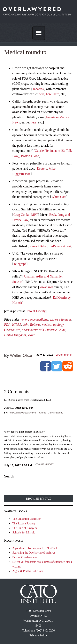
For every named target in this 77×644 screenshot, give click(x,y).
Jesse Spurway (46, 464)
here (42, 94)
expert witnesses (61, 319)
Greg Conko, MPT (26, 215)
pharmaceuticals (33, 330)
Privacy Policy (39, 635)
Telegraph (20, 264)
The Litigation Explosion (27, 519)
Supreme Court (55, 330)
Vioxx (31, 335)
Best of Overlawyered (25, 557)
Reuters (42, 168)
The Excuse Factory (24, 524)
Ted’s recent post (60, 246)
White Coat (59, 197)
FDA (7, 325)
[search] (34, 487)
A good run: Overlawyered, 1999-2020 (35, 548)
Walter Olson (22, 355)
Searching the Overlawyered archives (34, 553)
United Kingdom (15, 335)
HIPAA (17, 325)
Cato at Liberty (36, 311)
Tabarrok (38, 89)
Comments (64, 355)
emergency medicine (35, 319)
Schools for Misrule (24, 533)
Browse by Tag (38, 498)
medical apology (53, 325)
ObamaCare (12, 330)
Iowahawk (46, 287)
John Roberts (32, 325)
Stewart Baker (38, 246)
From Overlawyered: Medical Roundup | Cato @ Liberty (35, 413)
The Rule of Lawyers (25, 528)
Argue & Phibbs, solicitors (28, 571)
